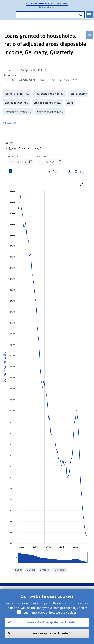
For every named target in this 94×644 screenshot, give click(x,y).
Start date (13, 157)
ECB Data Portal (47, 7)
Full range (60, 570)
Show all (10, 123)
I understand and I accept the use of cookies (50, 622)
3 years (31, 570)
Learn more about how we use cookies (50, 612)
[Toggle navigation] (89, 15)
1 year (18, 570)
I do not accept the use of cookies (49, 633)
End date (42, 157)
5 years (44, 570)
